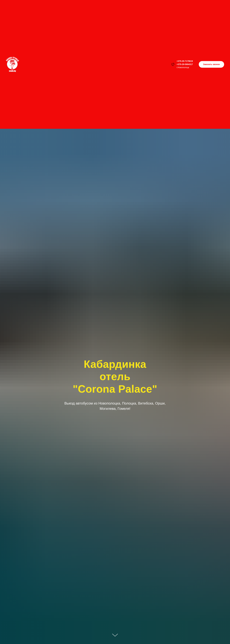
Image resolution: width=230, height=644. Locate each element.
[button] (211, 64)
